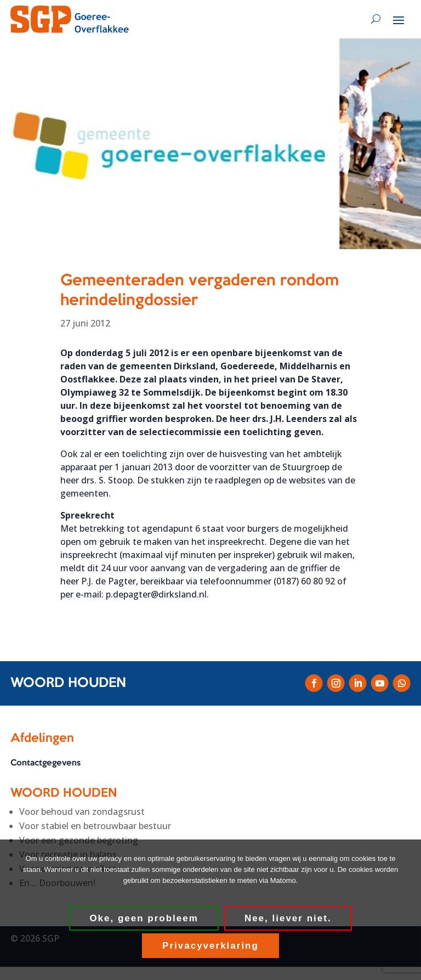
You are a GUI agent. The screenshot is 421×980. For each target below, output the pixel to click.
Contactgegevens (45, 763)
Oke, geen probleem (144, 918)
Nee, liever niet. (288, 918)
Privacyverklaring (210, 946)
